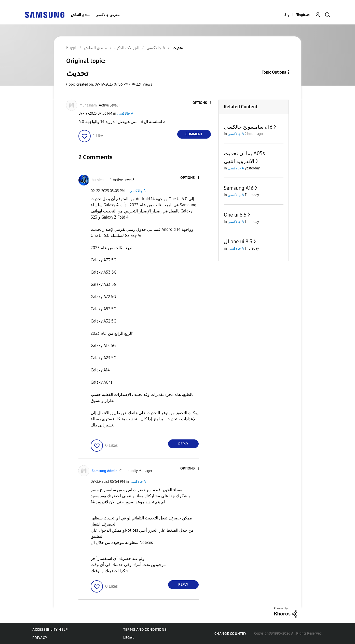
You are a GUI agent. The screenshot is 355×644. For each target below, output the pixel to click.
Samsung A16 (239, 188)
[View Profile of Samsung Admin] (105, 471)
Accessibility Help (50, 630)
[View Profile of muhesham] (88, 105)
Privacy (40, 638)
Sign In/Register (297, 15)
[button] (202, 103)
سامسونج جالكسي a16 (248, 127)
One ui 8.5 (235, 215)
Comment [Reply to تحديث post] (194, 134)
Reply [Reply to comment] (183, 444)
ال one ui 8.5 (238, 242)
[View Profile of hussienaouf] (101, 180)
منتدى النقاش (81, 15)
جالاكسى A (125, 113)
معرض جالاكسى (108, 15)
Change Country (230, 634)
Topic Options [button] (274, 72)
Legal (129, 638)
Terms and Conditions (145, 630)
